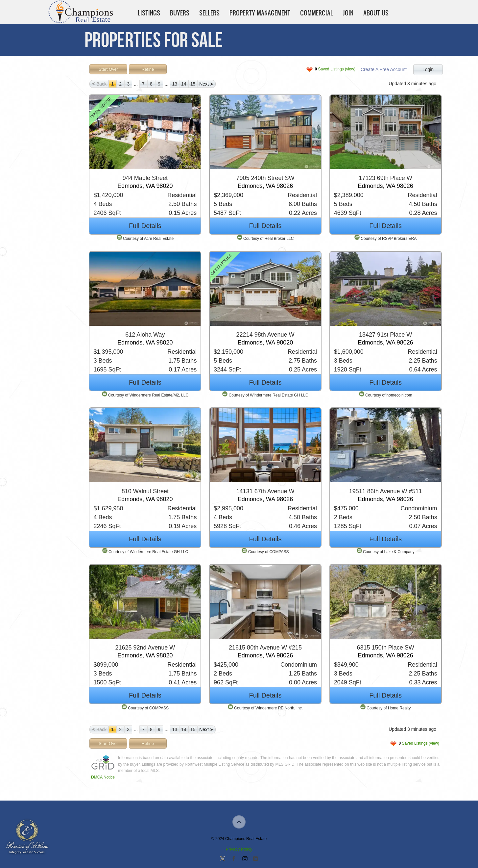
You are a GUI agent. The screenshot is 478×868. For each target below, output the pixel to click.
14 (184, 84)
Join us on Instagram (245, 859)
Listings (149, 13)
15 (193, 84)
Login (428, 69)
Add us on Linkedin (255, 859)
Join (348, 13)
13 (175, 84)
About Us (376, 13)
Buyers (180, 13)
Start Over (108, 69)
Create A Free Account (384, 69)
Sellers (209, 13)
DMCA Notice (103, 777)
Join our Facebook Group (233, 859)
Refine (148, 69)
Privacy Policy (239, 849)
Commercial (317, 13)
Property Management (260, 13)
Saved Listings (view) (335, 69)
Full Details (145, 226)
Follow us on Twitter (223, 859)
